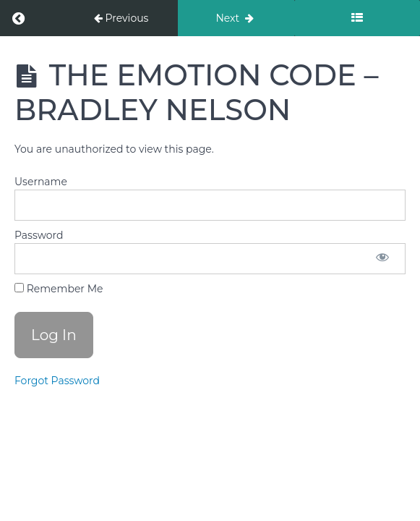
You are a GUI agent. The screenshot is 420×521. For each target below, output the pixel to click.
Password (39, 235)
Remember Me (59, 289)
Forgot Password (57, 381)
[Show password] (382, 259)
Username (41, 182)
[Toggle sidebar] (357, 18)
